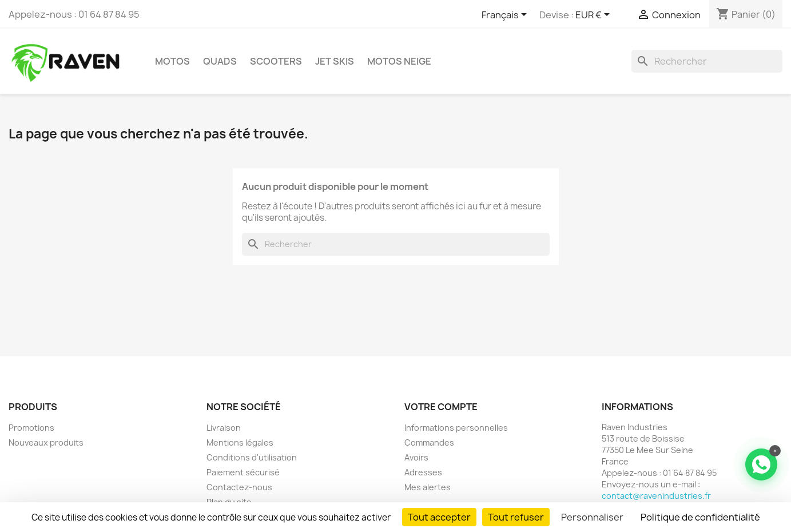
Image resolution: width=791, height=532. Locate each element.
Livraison (224, 428)
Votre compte (441, 407)
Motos (172, 61)
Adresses (423, 472)
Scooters (276, 61)
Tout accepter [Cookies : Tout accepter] (439, 517)
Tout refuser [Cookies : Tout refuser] (516, 517)
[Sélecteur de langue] (506, 15)
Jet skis (335, 61)
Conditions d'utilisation (252, 457)
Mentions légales (240, 442)
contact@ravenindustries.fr (656, 496)
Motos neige (399, 61)
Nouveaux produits (46, 442)
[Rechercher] (707, 61)
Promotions (31, 428)
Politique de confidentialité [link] (700, 517)
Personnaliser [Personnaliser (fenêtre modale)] (592, 517)
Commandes (429, 442)
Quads (220, 61)
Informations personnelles (456, 428)
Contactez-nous (239, 487)
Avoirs (416, 457)
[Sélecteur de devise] (595, 15)
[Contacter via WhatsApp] (761, 464)
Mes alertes (428, 487)
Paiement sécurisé (243, 472)
